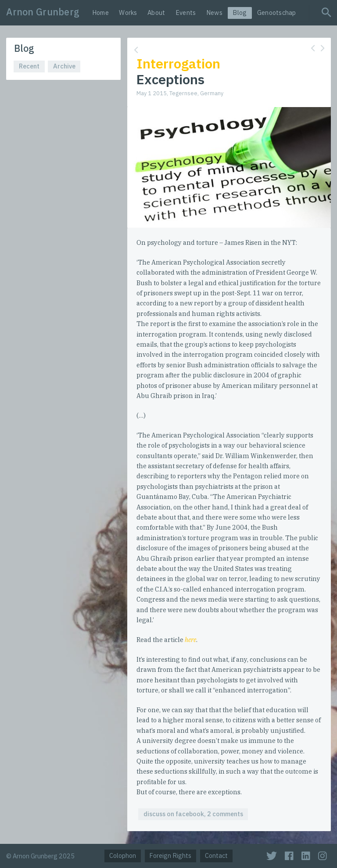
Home (100, 13)
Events (186, 13)
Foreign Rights (170, 855)
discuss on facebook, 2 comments (193, 814)
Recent (29, 66)
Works (128, 13)
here (190, 640)
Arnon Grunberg (43, 12)
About (156, 13)
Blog (240, 13)
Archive (64, 66)
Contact (216, 855)
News (214, 13)
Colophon (123, 855)
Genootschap (277, 13)
